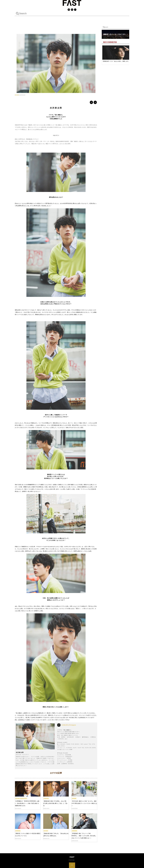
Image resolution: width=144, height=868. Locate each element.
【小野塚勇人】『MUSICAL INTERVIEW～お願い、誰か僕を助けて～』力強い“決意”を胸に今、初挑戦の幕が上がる (27, 803)
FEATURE (17, 95)
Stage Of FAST (23, 798)
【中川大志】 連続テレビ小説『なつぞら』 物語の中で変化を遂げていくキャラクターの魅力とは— (84, 803)
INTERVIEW (46, 798)
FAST (71, 860)
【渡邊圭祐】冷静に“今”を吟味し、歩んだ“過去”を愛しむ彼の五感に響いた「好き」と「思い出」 (56, 803)
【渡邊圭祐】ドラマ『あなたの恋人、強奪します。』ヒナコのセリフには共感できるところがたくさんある (117, 61)
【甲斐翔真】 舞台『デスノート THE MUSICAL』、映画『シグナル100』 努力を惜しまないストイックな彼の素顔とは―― (84, 836)
